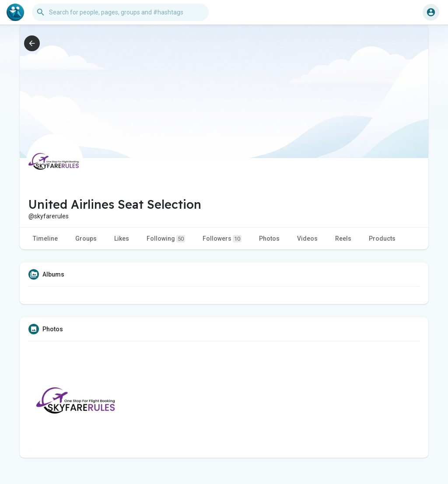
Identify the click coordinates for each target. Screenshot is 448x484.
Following (166, 239)
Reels (343, 238)
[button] (120, 12)
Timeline (45, 238)
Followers (222, 239)
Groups (86, 238)
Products (382, 238)
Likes (122, 238)
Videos (307, 238)
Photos (269, 238)
